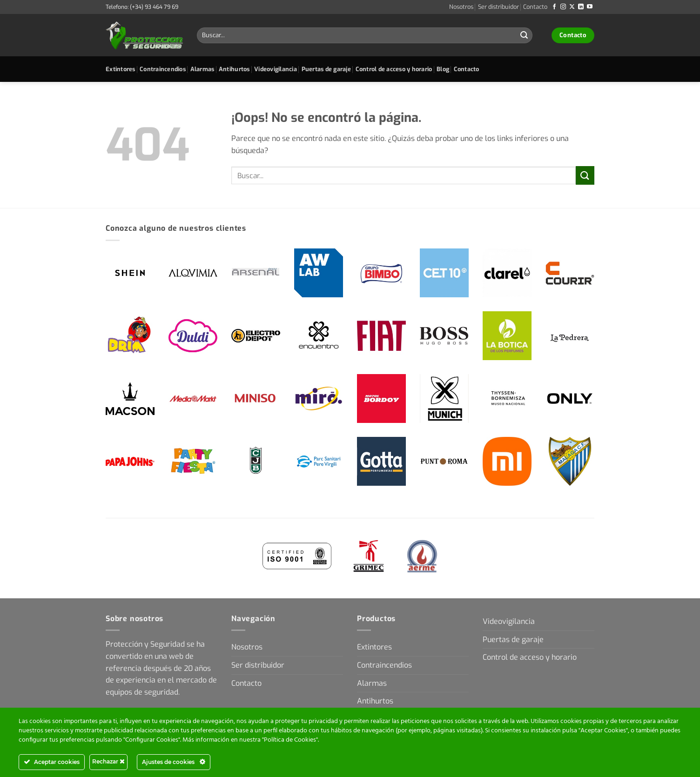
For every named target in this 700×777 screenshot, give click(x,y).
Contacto (535, 7)
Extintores (121, 69)
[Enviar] (524, 35)
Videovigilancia (276, 69)
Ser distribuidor (498, 7)
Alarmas (202, 69)
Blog (443, 69)
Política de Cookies (290, 740)
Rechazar (108, 761)
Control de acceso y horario (394, 69)
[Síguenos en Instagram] (563, 7)
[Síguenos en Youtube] (590, 7)
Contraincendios (163, 69)
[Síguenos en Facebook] (554, 7)
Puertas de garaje (326, 69)
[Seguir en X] (572, 7)
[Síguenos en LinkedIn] (581, 7)
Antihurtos (234, 69)
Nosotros (461, 7)
